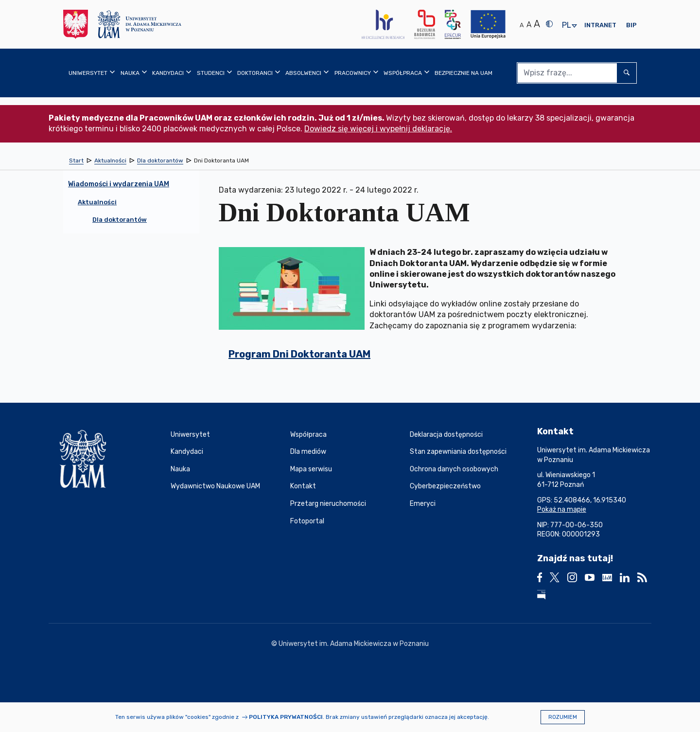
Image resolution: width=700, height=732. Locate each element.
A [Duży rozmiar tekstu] (537, 24)
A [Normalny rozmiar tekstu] (522, 25)
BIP (631, 25)
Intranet (600, 25)
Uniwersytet (190, 435)
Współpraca (308, 435)
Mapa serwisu (311, 469)
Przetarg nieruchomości (328, 504)
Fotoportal (307, 521)
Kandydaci (187, 452)
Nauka (180, 469)
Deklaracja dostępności (446, 435)
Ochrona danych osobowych (454, 469)
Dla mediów (308, 452)
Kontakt (303, 486)
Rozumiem (563, 717)
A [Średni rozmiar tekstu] (529, 25)
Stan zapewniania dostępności (458, 452)
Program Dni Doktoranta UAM (299, 354)
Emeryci (423, 504)
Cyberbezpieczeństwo (445, 486)
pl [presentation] (566, 26)
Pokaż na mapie (562, 509)
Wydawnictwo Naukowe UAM (215, 486)
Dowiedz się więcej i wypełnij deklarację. (378, 129)
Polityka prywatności (286, 717)
